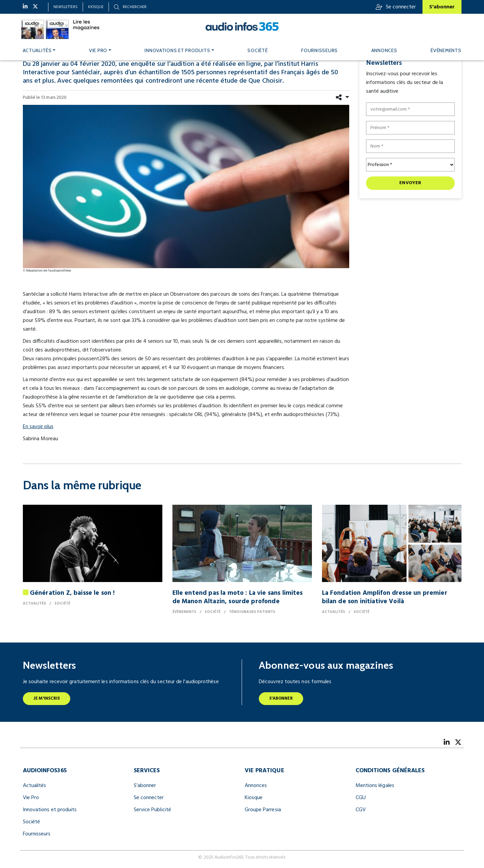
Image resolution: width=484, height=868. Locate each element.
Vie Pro (31, 798)
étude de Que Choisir (251, 81)
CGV (361, 810)
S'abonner (442, 7)
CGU (361, 798)
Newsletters (66, 7)
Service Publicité (152, 810)
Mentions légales (375, 786)
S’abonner (145, 786)
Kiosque (96, 7)
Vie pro (98, 50)
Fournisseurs (319, 50)
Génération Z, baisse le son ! (72, 593)
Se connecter (396, 7)
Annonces (384, 50)
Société (257, 50)
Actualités (37, 50)
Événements (446, 50)
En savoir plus (38, 427)
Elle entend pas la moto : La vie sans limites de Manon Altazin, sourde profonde (238, 597)
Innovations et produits (177, 50)
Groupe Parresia (263, 810)
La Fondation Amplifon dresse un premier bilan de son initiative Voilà (385, 597)
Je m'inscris (47, 698)
